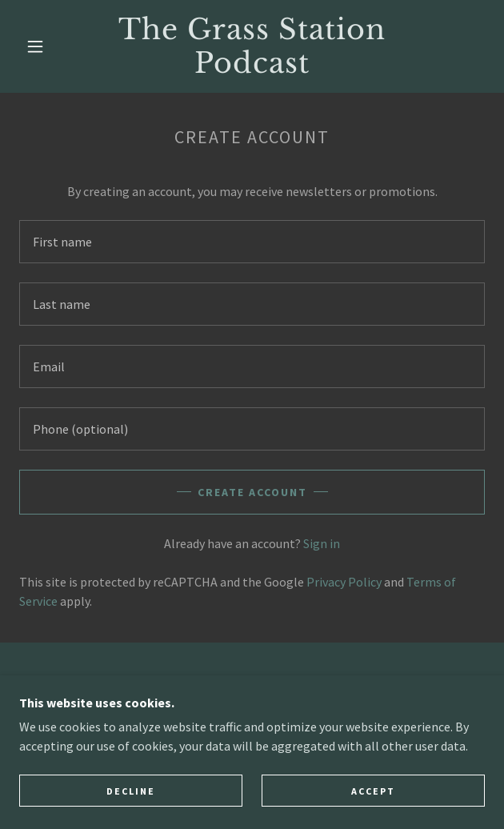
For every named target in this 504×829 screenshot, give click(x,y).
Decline (131, 791)
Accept (373, 791)
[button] (42, 46)
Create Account (252, 492)
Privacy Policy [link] (344, 582)
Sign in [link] (322, 543)
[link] (252, 46)
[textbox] (252, 242)
